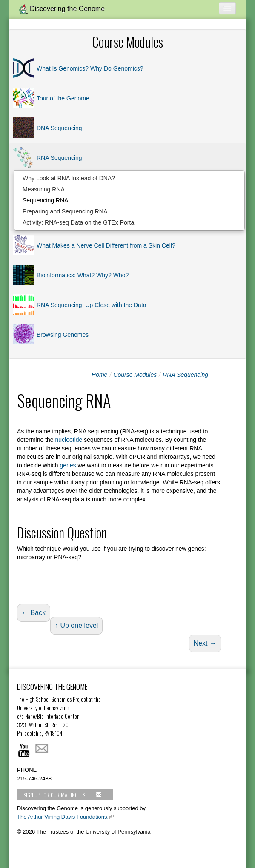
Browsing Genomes (63, 335)
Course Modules (135, 375)
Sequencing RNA (45, 200)
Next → (205, 643)
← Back (34, 613)
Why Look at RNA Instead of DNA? (69, 178)
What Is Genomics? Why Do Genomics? (90, 68)
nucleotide (69, 440)
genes (68, 465)
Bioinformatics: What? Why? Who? (83, 275)
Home (99, 375)
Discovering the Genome (62, 9)
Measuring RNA (44, 189)
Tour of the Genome (63, 98)
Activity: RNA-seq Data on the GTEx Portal (79, 222)
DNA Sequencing (59, 128)
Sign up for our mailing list (63, 795)
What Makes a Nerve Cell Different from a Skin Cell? (106, 245)
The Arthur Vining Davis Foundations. (63, 817)
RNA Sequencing (59, 158)
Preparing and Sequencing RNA (65, 211)
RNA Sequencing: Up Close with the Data (92, 305)
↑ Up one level (76, 625)
